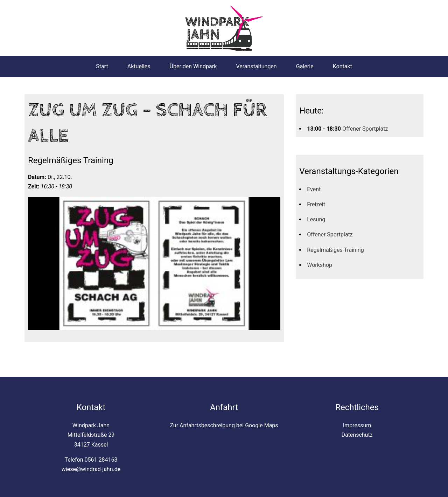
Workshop (320, 265)
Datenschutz (357, 435)
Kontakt (342, 66)
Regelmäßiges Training (335, 250)
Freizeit (316, 204)
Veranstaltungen (256, 66)
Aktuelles (139, 66)
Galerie (305, 66)
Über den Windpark (193, 66)
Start (102, 66)
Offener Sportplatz (365, 129)
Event (314, 189)
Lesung (316, 219)
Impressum (357, 425)
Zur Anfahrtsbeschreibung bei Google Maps (224, 425)
